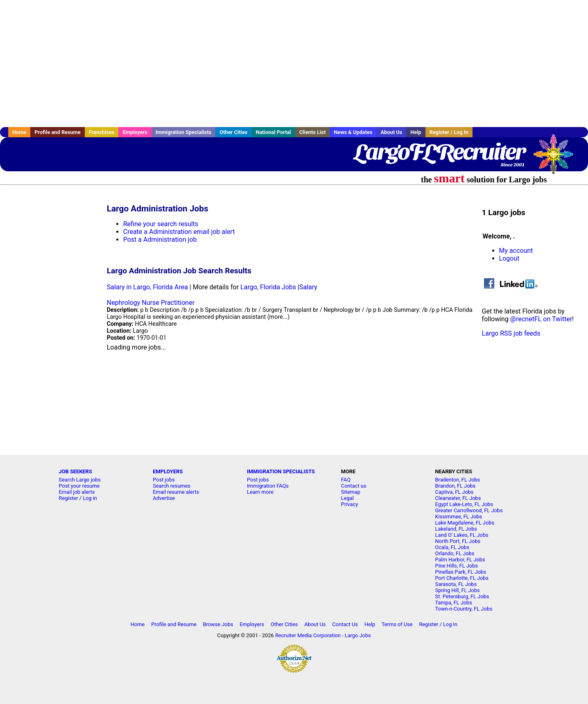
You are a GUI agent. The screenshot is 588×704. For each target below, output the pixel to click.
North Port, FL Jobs (458, 541)
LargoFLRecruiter (439, 152)
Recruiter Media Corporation (308, 635)
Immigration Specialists (183, 132)
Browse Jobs (218, 624)
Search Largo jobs (80, 480)
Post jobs (164, 480)
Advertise (164, 498)
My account (516, 251)
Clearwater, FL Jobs (458, 498)
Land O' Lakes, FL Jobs (462, 535)
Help (416, 132)
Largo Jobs (358, 635)
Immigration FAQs (268, 486)
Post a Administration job (160, 240)
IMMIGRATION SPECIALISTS (281, 471)
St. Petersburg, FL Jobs (462, 596)
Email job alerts (77, 492)
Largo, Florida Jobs (268, 287)
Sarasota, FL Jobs (456, 584)
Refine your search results (161, 224)
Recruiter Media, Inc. (557, 158)
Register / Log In (449, 132)
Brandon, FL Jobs (456, 486)
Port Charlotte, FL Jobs (462, 578)
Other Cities (233, 132)
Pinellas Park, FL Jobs (461, 572)
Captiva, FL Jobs (455, 492)
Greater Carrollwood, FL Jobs (469, 510)
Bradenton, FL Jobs (458, 480)
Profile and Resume (58, 132)
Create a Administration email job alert (179, 232)
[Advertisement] (294, 64)
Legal (347, 498)
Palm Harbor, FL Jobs (460, 560)
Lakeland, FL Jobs (456, 529)
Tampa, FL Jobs (454, 603)
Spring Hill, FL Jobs (458, 590)
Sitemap (351, 492)
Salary (308, 287)
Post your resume (79, 486)
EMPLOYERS (168, 471)
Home (19, 132)
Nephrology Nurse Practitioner (151, 303)
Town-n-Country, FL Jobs (464, 609)
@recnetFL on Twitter (541, 319)
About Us (391, 132)
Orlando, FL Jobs (455, 553)
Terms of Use (397, 624)
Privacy (349, 504)
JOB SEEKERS (76, 471)
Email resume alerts (176, 492)
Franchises (102, 132)
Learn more (260, 492)
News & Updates (353, 132)
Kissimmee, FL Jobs (459, 517)
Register (69, 498)
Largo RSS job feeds (511, 333)
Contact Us (345, 624)
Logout (509, 258)
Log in (90, 498)
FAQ (346, 480)
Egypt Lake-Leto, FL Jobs (464, 504)
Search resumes (172, 486)
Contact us (354, 486)
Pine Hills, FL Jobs (457, 566)
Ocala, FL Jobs (452, 547)
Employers (135, 132)
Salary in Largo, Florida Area (147, 287)
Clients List (313, 132)
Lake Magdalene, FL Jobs (465, 523)
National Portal (273, 132)
